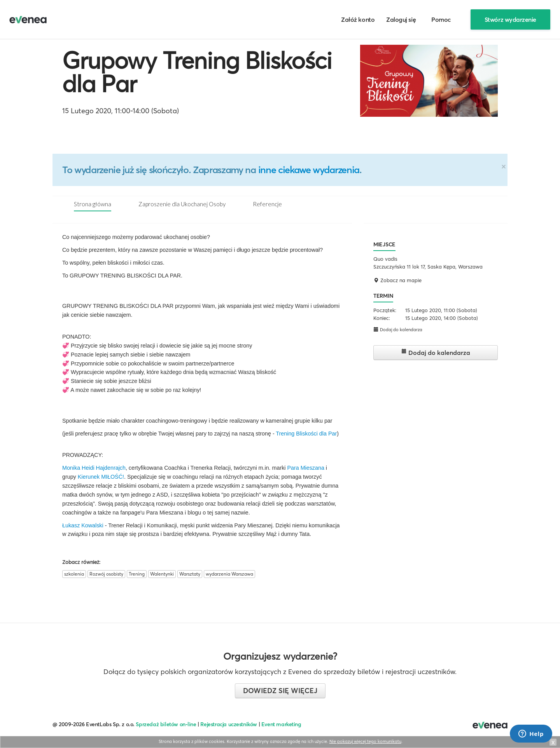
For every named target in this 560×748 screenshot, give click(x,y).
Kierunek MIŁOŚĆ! (101, 477)
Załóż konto (358, 19)
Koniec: (382, 318)
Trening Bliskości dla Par (306, 434)
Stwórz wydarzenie (510, 19)
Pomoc (441, 19)
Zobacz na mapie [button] (397, 280)
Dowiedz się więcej (280, 691)
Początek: (385, 310)
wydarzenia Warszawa (229, 574)
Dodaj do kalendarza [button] (398, 329)
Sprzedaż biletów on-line (166, 724)
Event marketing (281, 724)
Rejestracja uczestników (229, 724)
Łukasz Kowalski (83, 525)
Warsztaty (190, 574)
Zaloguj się (401, 19)
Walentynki (162, 574)
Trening (137, 574)
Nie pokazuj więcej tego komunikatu (365, 741)
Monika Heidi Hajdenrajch (94, 468)
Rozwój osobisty (106, 574)
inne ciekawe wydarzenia (309, 170)
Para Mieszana (305, 468)
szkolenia (74, 574)
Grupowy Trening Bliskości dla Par (197, 72)
